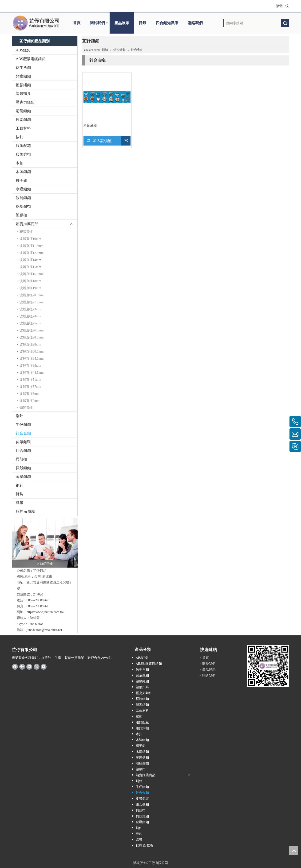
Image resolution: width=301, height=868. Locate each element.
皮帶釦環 (23, 442)
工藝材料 (23, 128)
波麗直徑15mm (30, 267)
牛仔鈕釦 (23, 424)
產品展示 (122, 23)
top (294, 850)
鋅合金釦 (23, 433)
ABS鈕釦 (23, 50)
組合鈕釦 (23, 451)
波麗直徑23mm (30, 309)
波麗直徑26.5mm (32, 330)
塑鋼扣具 (23, 94)
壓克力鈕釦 (25, 102)
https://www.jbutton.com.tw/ (45, 612)
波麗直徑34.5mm (32, 359)
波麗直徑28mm (30, 344)
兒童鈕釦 (23, 76)
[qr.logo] (268, 666)
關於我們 (97, 23)
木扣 (20, 163)
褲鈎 (20, 494)
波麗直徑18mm (30, 281)
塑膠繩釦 (23, 85)
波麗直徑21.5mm (32, 302)
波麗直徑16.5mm (32, 274)
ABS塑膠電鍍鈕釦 (31, 59)
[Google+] (22, 666)
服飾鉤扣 (23, 154)
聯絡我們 (195, 23)
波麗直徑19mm (30, 288)
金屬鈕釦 (23, 477)
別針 (20, 416)
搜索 (285, 23)
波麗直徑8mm (30, 394)
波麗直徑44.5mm (32, 373)
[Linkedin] (29, 666)
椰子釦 (21, 180)
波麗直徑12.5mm (32, 253)
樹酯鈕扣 (23, 206)
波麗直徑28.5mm (32, 337)
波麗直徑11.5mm (32, 246)
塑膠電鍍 (26, 232)
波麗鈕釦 (23, 198)
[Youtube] (44, 666)
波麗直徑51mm (30, 380)
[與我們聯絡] (45, 543)
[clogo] (36, 23)
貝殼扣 (21, 459)
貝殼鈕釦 (23, 468)
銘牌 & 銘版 (26, 511)
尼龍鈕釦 (23, 111)
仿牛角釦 (23, 67)
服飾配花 (23, 146)
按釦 (20, 137)
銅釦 (20, 485)
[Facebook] (15, 666)
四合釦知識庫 (167, 23)
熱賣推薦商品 (27, 224)
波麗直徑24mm (30, 316)
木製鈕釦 (23, 172)
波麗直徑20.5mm (32, 295)
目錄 (143, 23)
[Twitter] (37, 666)
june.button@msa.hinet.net (44, 630)
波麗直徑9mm (30, 401)
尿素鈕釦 (23, 120)
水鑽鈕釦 (23, 189)
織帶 (20, 503)
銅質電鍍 (26, 408)
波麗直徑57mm (30, 387)
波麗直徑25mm (30, 323)
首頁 (77, 23)
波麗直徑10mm (30, 239)
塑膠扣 (21, 215)
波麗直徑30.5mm (32, 351)
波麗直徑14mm (30, 260)
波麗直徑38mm (30, 366)
